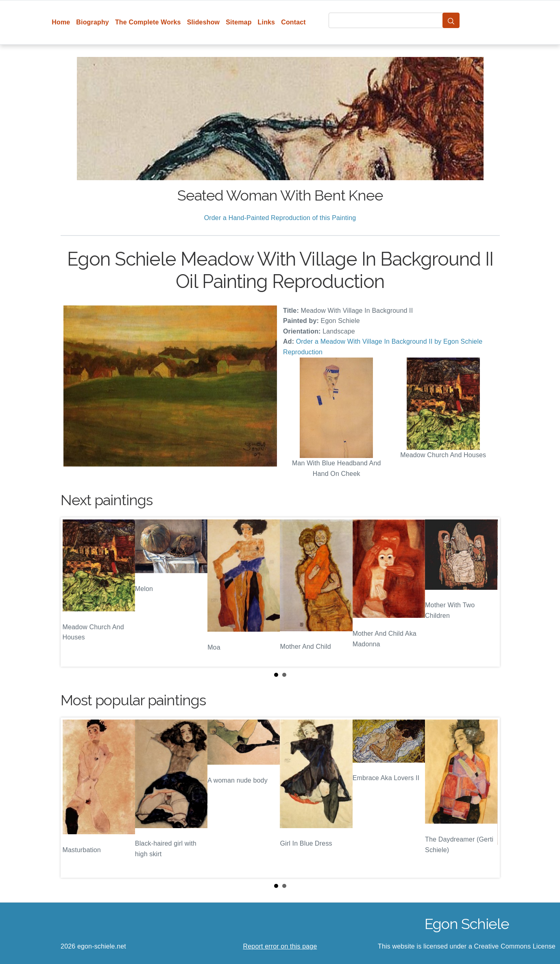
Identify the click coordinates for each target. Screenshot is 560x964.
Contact (293, 22)
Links (267, 22)
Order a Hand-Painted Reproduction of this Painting (280, 218)
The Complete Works (148, 22)
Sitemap (239, 22)
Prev (73, 592)
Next (487, 592)
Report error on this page (280, 946)
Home (61, 22)
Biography (93, 22)
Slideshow (204, 22)
